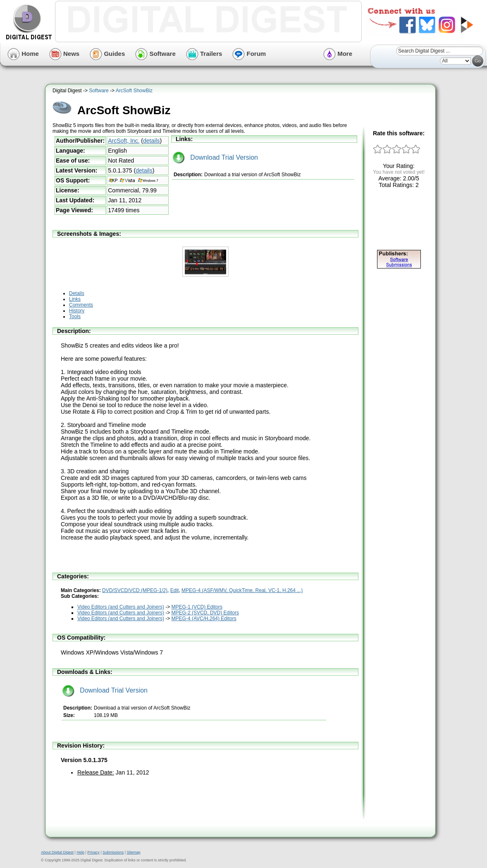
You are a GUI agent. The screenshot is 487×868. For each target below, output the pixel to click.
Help (80, 852)
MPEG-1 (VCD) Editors (197, 607)
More (338, 54)
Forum (249, 54)
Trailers (204, 54)
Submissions (113, 852)
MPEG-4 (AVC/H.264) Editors (204, 619)
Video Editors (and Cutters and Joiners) (121, 607)
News (64, 54)
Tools (75, 317)
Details (77, 293)
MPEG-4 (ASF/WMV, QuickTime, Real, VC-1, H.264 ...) (242, 590)
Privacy (93, 852)
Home (23, 54)
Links (75, 299)
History (77, 311)
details (151, 141)
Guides (107, 54)
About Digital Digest (57, 852)
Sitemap (133, 852)
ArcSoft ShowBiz (134, 91)
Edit (175, 590)
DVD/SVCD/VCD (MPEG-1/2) (135, 590)
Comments (81, 305)
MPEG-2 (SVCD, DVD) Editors (205, 613)
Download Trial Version (215, 157)
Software (155, 54)
